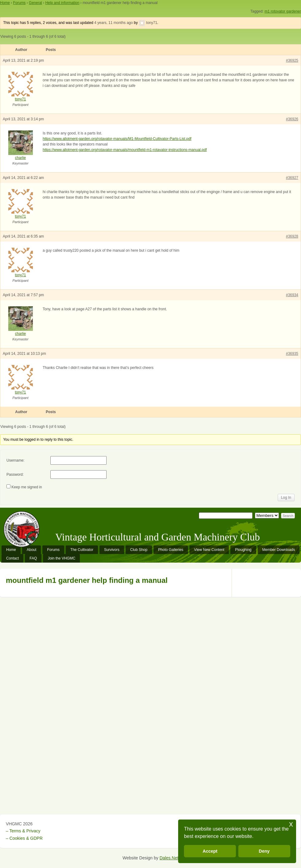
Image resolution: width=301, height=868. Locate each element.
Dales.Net (169, 858)
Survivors (112, 550)
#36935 (292, 354)
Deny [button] (264, 851)
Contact (12, 558)
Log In (286, 498)
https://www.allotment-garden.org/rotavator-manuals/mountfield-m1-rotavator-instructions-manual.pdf (125, 150)
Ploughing (243, 550)
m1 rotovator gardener (283, 11)
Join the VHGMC (61, 558)
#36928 (292, 236)
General (35, 3)
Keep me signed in (27, 487)
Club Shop (139, 550)
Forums (20, 3)
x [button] (291, 824)
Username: (16, 460)
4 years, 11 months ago (113, 23)
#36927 (292, 178)
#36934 (292, 295)
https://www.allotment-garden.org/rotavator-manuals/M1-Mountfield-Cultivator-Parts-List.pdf (117, 139)
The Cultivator (82, 550)
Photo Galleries (171, 550)
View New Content (209, 550)
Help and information (62, 3)
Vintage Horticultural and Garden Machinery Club (158, 537)
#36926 (292, 119)
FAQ (33, 558)
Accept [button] (210, 851)
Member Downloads (279, 550)
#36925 (292, 60)
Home (5, 3)
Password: (15, 475)
